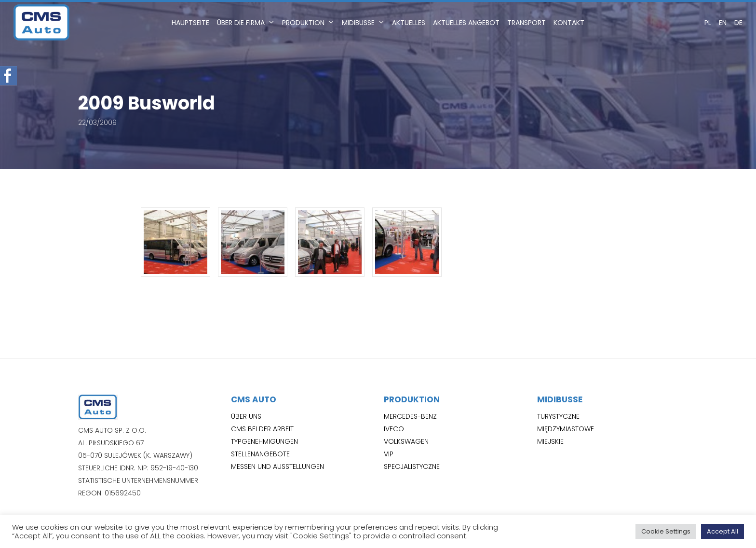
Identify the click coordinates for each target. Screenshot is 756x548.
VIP (389, 454)
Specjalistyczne (412, 466)
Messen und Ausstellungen (277, 466)
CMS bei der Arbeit (262, 429)
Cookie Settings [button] (666, 531)
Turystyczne (558, 416)
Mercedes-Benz (410, 416)
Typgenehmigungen (264, 441)
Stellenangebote (260, 454)
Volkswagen (406, 441)
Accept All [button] (722, 531)
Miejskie (550, 441)
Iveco (394, 429)
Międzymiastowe (566, 429)
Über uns (246, 416)
